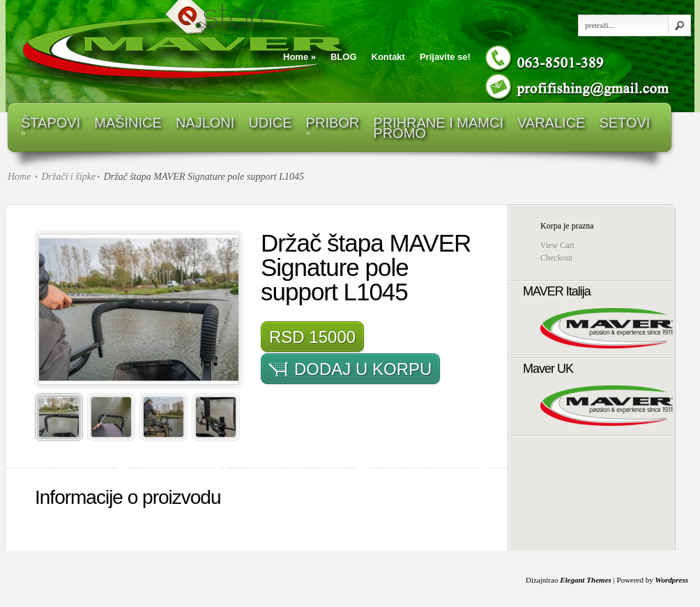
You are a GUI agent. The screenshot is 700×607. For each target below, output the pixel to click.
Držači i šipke (68, 177)
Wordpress (672, 580)
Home (299, 57)
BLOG (344, 57)
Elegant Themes (586, 580)
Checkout (556, 258)
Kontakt (388, 57)
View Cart (557, 245)
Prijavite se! (445, 57)
